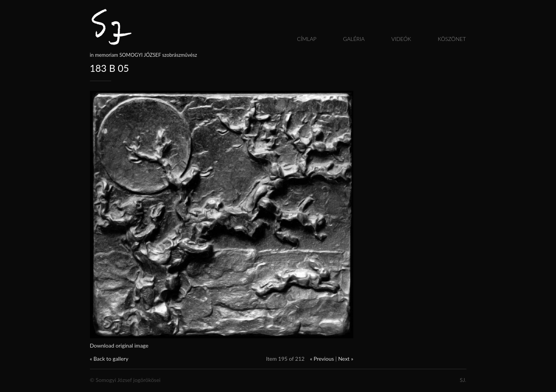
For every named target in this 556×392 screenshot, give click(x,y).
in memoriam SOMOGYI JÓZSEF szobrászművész (144, 55)
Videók (401, 39)
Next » (346, 359)
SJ (462, 380)
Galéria (354, 39)
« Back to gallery (109, 359)
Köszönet (452, 39)
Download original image (119, 345)
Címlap (307, 39)
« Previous (322, 359)
